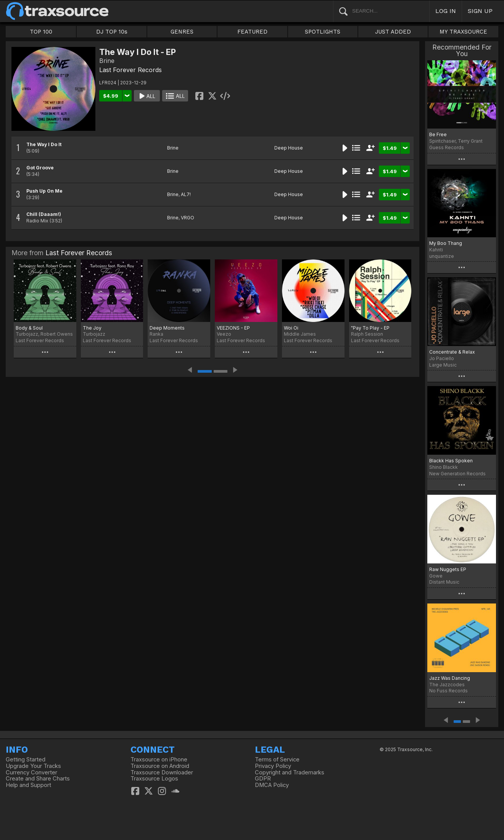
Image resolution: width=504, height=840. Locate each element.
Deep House (289, 148)
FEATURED (252, 32)
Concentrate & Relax (452, 352)
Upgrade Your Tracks (33, 766)
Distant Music (444, 582)
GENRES (182, 32)
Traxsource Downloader (162, 772)
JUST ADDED (393, 32)
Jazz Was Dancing (450, 678)
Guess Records (447, 147)
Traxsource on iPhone (159, 760)
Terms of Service (277, 760)
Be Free (438, 134)
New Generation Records (457, 474)
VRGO (188, 218)
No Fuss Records (448, 691)
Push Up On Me (44, 191)
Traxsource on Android (160, 766)
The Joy (92, 328)
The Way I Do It (44, 144)
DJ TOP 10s (112, 32)
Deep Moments (167, 328)
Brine (173, 148)
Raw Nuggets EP (448, 569)
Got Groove (40, 168)
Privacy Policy (273, 766)
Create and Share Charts (38, 779)
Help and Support (28, 785)
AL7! (186, 194)
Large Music (443, 365)
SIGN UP (480, 11)
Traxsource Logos (154, 779)
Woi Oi (291, 328)
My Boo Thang (446, 243)
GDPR (263, 779)
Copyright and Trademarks (290, 772)
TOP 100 (41, 32)
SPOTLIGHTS (323, 32)
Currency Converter (31, 772)
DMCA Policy (272, 785)
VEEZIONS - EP (233, 328)
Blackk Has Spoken (451, 461)
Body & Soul (29, 328)
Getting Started (26, 760)
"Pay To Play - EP (370, 328)
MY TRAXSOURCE (463, 32)
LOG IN (446, 11)
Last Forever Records (130, 70)
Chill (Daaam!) (44, 214)
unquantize (442, 256)
